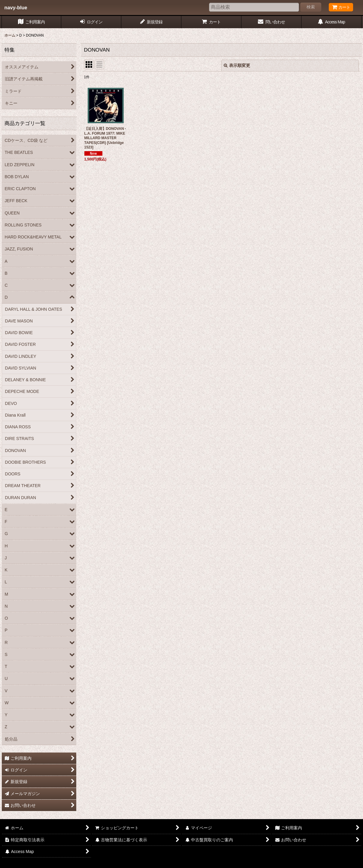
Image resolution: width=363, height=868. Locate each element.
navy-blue (16, 7)
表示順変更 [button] (237, 65)
